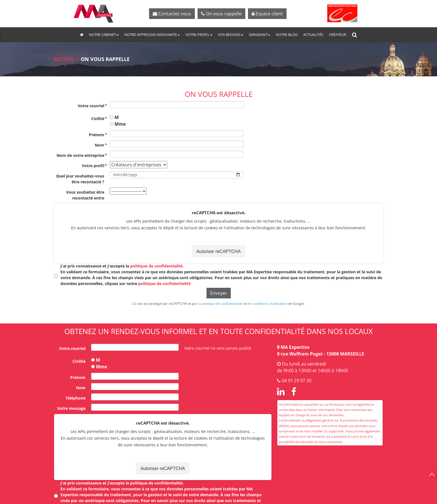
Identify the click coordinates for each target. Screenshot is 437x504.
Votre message (71, 408)
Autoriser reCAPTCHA (218, 251)
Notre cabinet (104, 35)
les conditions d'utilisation (267, 304)
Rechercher (356, 35)
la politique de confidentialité (220, 304)
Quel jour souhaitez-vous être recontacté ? (80, 179)
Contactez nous (172, 14)
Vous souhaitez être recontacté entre (85, 195)
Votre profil (199, 35)
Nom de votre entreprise (80, 155)
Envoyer (219, 293)
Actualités (313, 35)
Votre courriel (91, 106)
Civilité (98, 119)
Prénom (97, 135)
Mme (120, 124)
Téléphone (76, 398)
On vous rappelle (221, 14)
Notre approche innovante (152, 35)
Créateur (338, 35)
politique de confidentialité (156, 266)
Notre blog (287, 35)
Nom (99, 145)
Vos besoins (231, 35)
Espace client (267, 14)
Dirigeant (259, 35)
